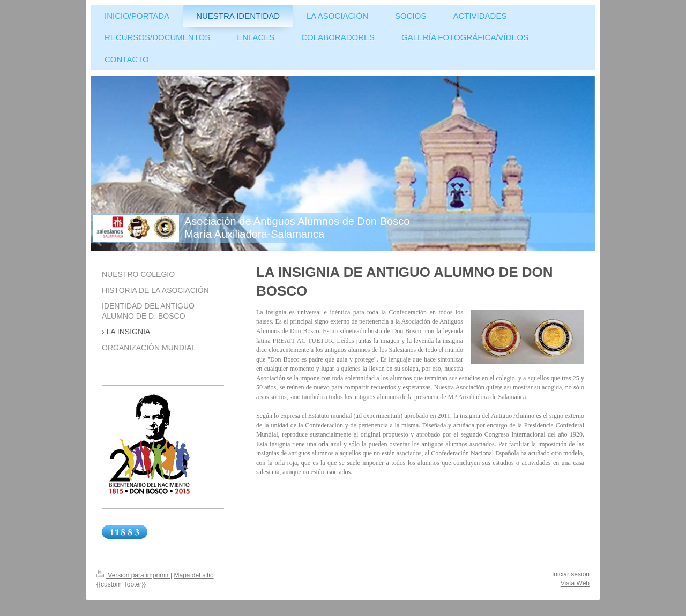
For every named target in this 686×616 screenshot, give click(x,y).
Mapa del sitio (194, 575)
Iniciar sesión (571, 574)
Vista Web (575, 583)
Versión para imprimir (133, 575)
